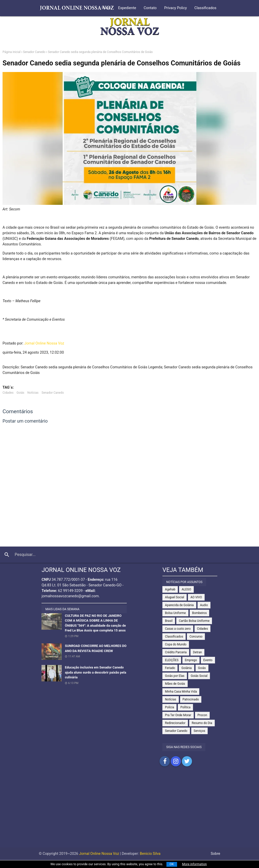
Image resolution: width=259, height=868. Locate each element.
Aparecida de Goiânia (179, 605)
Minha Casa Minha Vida (181, 692)
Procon (202, 715)
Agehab (170, 589)
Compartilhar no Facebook (165, 761)
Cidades (8, 393)
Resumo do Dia (202, 723)
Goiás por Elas (175, 676)
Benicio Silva (150, 854)
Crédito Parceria (176, 652)
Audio (204, 605)
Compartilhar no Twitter (187, 761)
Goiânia (187, 668)
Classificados (206, 8)
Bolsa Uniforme (175, 613)
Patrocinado (191, 699)
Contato (150, 8)
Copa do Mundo (176, 644)
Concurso (196, 637)
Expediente (127, 8)
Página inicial (12, 52)
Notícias (33, 393)
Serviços (200, 731)
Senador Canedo (34, 52)
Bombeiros (200, 613)
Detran (197, 652)
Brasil (169, 621)
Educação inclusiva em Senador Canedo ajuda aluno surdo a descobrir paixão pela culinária (95, 672)
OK (172, 864)
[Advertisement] (129, 812)
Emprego (191, 660)
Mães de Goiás (175, 684)
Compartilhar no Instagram (176, 761)
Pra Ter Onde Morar (178, 715)
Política (185, 707)
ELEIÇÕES (172, 660)
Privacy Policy (175, 8)
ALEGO (186, 589)
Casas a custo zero (178, 629)
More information (195, 864)
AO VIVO (196, 597)
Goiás (20, 393)
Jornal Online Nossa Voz (44, 343)
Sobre (215, 854)
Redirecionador (175, 723)
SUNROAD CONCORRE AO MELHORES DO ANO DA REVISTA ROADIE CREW (96, 648)
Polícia (169, 707)
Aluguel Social (175, 597)
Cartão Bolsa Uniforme (194, 621)
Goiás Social (199, 676)
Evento (208, 660)
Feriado (170, 668)
